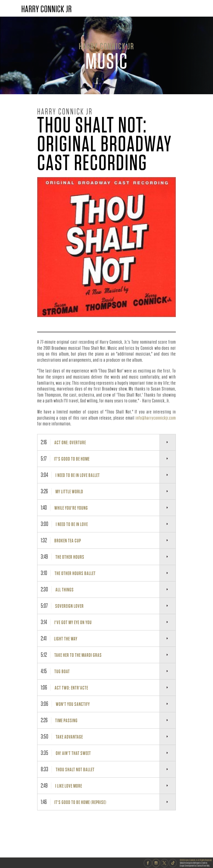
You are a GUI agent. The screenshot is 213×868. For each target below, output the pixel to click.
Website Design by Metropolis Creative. (194, 863)
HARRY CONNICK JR (47, 9)
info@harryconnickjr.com (156, 418)
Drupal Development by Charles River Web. (195, 866)
